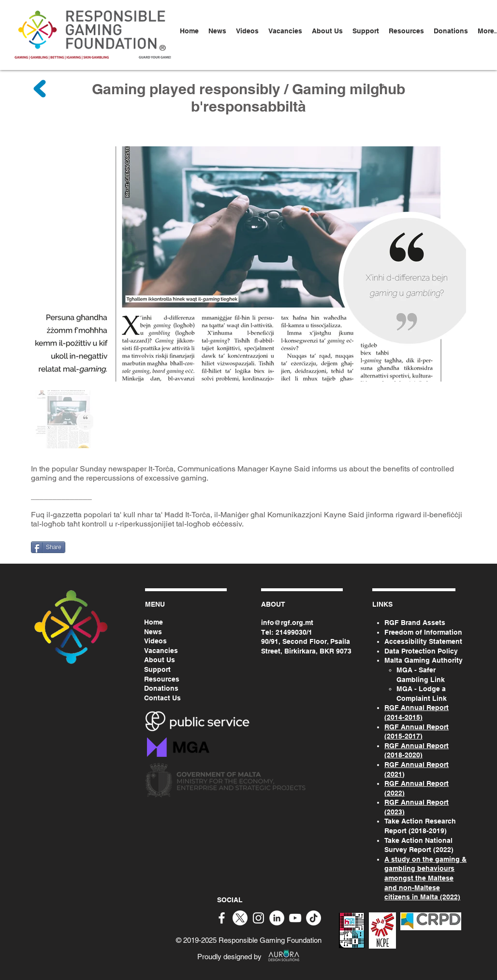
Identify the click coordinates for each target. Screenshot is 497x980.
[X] (240, 918)
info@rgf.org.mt (287, 623)
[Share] (48, 547)
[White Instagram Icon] (258, 918)
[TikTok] (314, 918)
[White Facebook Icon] (222, 918)
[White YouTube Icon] (295, 918)
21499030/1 (294, 632)
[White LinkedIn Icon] (277, 918)
